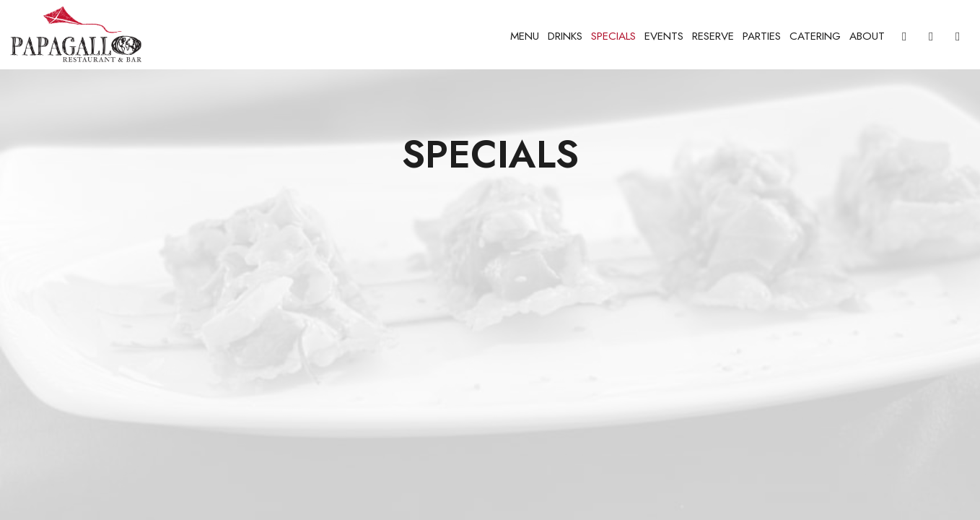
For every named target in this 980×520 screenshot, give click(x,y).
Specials (613, 36)
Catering (815, 36)
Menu (525, 36)
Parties (762, 36)
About (867, 36)
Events (664, 36)
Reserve (713, 36)
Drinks (565, 36)
